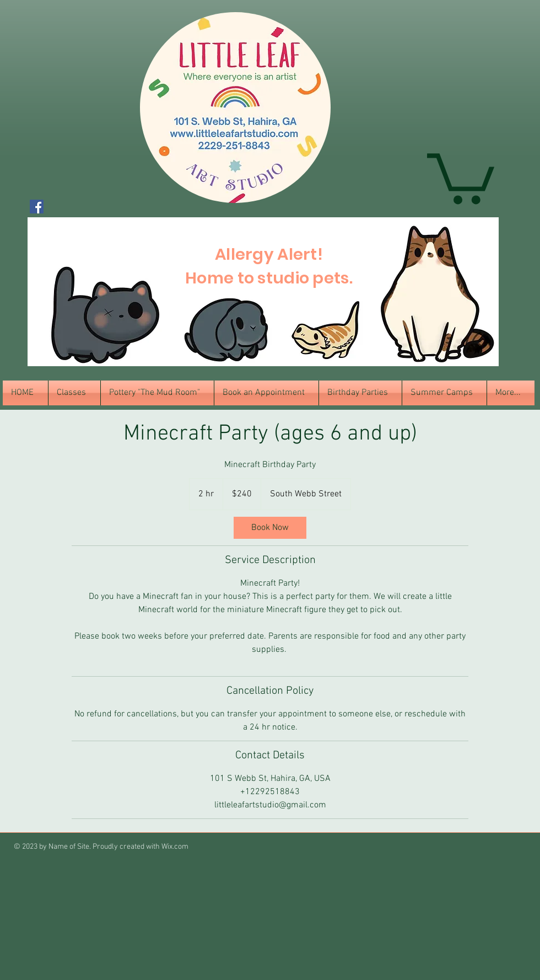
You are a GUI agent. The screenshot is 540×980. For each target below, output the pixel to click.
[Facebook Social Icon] (37, 207)
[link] (270, 528)
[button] (461, 176)
